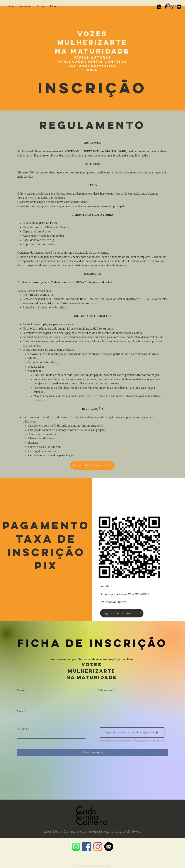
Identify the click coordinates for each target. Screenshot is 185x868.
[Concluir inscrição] (92, 752)
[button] (25, 6)
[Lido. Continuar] (92, 465)
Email (20, 711)
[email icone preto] (109, 847)
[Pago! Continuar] (122, 613)
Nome (21, 690)
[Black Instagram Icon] (172, 7)
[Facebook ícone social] (87, 847)
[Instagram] (98, 847)
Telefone (22, 729)
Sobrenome (105, 690)
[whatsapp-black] (159, 7)
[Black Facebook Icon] (166, 7)
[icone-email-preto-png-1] (179, 7)
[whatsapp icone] (76, 847)
